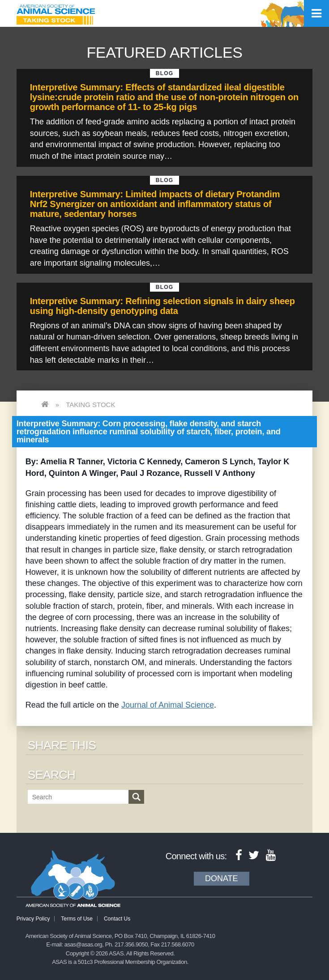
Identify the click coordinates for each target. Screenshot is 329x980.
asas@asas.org (83, 944)
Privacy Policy (33, 919)
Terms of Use (77, 919)
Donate (222, 878)
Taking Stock (90, 405)
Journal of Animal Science (168, 705)
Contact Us (117, 919)
